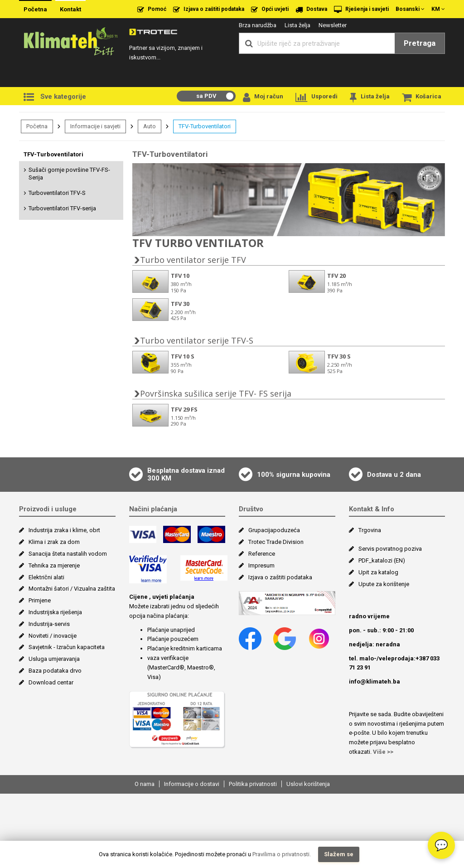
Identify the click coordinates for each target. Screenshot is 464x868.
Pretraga (420, 43)
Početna (35, 9)
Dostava (311, 10)
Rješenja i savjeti (361, 10)
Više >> (383, 826)
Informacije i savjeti (95, 126)
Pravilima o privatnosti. (282, 854)
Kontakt (70, 9)
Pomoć (152, 10)
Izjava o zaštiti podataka (209, 10)
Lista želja (297, 25)
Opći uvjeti (270, 10)
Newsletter (333, 25)
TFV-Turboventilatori (205, 126)
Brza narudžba (258, 25)
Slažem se (339, 854)
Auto (150, 126)
